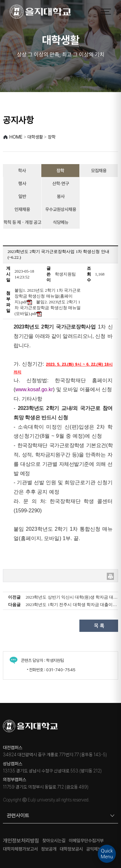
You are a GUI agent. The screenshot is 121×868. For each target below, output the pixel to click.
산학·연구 (61, 183)
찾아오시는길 (54, 841)
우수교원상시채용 (61, 209)
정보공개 (49, 849)
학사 (22, 171)
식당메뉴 (61, 222)
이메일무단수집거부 (86, 841)
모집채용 (99, 171)
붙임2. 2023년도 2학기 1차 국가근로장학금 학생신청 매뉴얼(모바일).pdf (48, 308)
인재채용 (22, 209)
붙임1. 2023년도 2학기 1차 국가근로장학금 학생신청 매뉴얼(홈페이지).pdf (48, 296)
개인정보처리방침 (21, 841)
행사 (22, 183)
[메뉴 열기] (106, 12)
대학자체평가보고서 (20, 849)
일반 (22, 196)
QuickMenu (107, 854)
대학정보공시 (71, 849)
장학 (60, 171)
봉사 (61, 196)
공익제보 (94, 849)
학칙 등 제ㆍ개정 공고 (22, 222)
